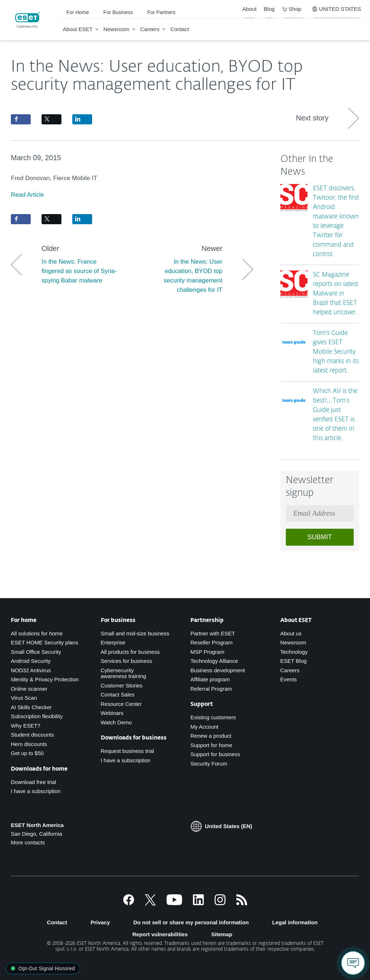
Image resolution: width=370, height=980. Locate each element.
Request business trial (128, 751)
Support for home (211, 745)
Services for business (127, 661)
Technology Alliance (214, 661)
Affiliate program (210, 679)
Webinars (112, 713)
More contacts (28, 842)
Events (289, 679)
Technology (294, 652)
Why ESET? (26, 726)
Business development (218, 670)
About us (291, 633)
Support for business (215, 754)
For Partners (162, 12)
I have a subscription (36, 791)
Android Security (31, 661)
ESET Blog (294, 661)
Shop (292, 9)
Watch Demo (116, 722)
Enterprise (113, 642)
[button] (43, 968)
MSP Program (207, 652)
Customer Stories (122, 685)
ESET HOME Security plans (44, 642)
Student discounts (32, 735)
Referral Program (211, 689)
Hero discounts (29, 744)
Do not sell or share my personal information (191, 922)
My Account (205, 727)
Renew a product (211, 736)
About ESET (78, 29)
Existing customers (213, 717)
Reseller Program (212, 642)
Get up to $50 (27, 753)
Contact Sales (118, 694)
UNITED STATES (337, 9)
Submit (320, 537)
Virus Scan (24, 698)
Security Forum (209, 764)
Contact (180, 29)
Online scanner (29, 689)
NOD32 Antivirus (31, 670)
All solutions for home (37, 633)
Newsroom (116, 29)
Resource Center (121, 704)
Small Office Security (36, 652)
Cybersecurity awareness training (124, 673)
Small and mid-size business (135, 633)
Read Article (27, 195)
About (249, 9)
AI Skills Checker (31, 707)
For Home (78, 12)
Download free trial (33, 782)
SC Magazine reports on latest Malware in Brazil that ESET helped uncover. (335, 294)
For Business (118, 12)
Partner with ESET (213, 633)
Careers (150, 29)
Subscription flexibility (37, 716)
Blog (269, 9)
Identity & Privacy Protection (45, 679)
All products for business (130, 652)
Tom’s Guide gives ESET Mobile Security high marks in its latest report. (336, 352)
